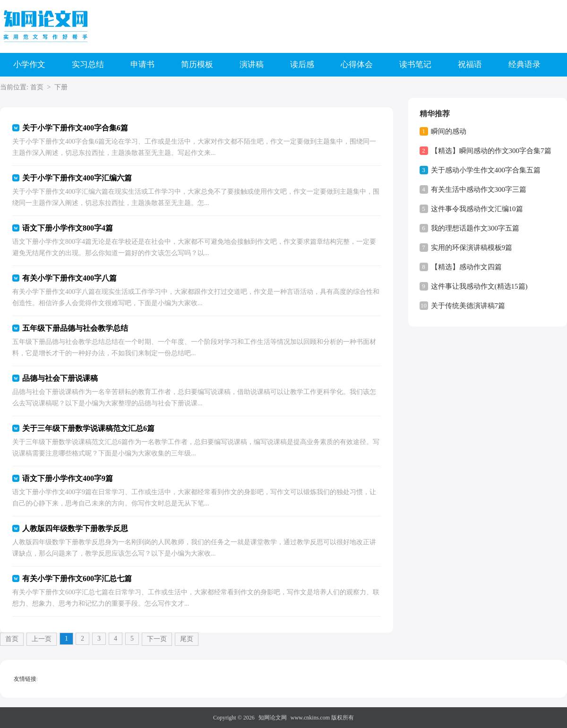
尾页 (187, 639)
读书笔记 (415, 64)
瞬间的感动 (449, 131)
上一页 (42, 639)
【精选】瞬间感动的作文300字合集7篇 (491, 151)
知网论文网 (273, 718)
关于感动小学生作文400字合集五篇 (486, 170)
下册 (61, 87)
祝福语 (470, 64)
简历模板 (197, 64)
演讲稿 (252, 64)
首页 (37, 87)
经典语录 (524, 64)
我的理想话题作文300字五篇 (475, 228)
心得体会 (357, 64)
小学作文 (29, 64)
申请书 (142, 64)
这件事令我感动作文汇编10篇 (477, 209)
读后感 (302, 64)
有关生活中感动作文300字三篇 (479, 189)
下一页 (157, 639)
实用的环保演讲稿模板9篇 (472, 248)
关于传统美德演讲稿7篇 (468, 306)
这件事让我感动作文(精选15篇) (479, 286)
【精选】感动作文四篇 (466, 267)
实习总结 (88, 64)
